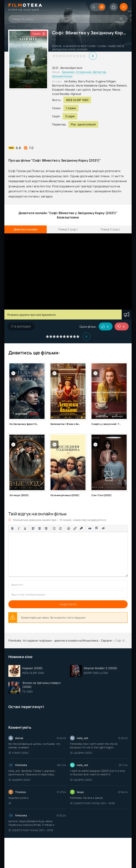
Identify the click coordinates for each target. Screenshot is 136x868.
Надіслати (68, 604)
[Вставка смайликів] (69, 528)
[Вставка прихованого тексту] (103, 528)
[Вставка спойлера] (97, 528)
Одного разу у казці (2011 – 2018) (93, 803)
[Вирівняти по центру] (40, 528)
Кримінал (68, 72)
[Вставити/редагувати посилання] (75, 528)
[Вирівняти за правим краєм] (46, 528)
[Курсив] (19, 528)
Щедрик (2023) (81, 753)
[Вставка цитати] (90, 528)
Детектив (99, 72)
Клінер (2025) (19, 753)
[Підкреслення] (25, 528)
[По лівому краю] (33, 528)
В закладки (21, 327)
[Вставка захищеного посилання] (81, 528)
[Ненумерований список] (54, 528)
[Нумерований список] (60, 528)
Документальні (62, 76)
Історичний (84, 72)
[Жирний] (12, 528)
